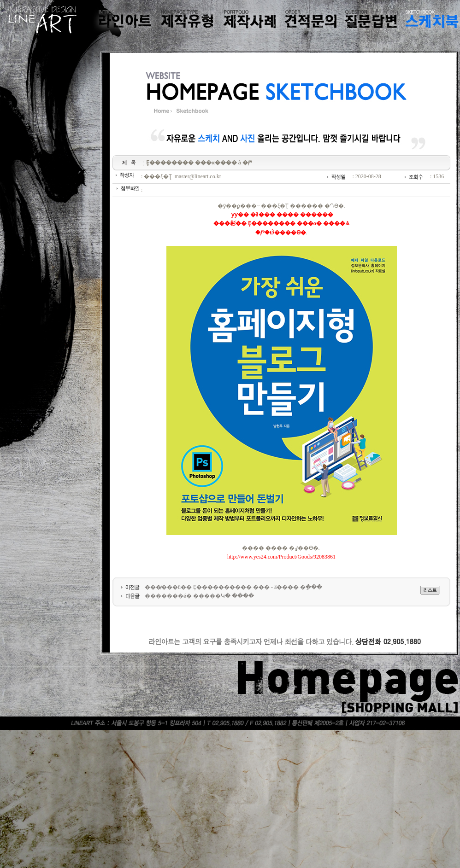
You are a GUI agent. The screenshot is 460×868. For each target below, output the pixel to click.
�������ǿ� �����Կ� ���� (199, 596)
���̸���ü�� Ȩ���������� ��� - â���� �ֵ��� (233, 587)
